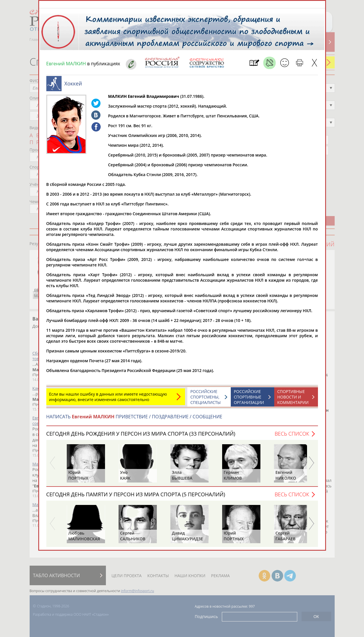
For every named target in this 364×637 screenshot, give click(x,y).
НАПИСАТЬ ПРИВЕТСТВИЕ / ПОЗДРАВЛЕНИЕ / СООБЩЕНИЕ (134, 419)
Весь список (292, 436)
